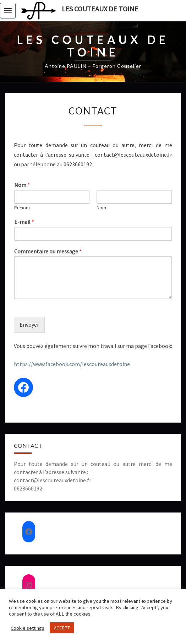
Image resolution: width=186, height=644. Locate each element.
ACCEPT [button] (62, 628)
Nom (22, 185)
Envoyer (29, 324)
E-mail (24, 222)
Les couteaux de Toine (100, 9)
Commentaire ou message (48, 251)
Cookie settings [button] (28, 628)
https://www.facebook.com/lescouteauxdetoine (72, 364)
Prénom (22, 208)
